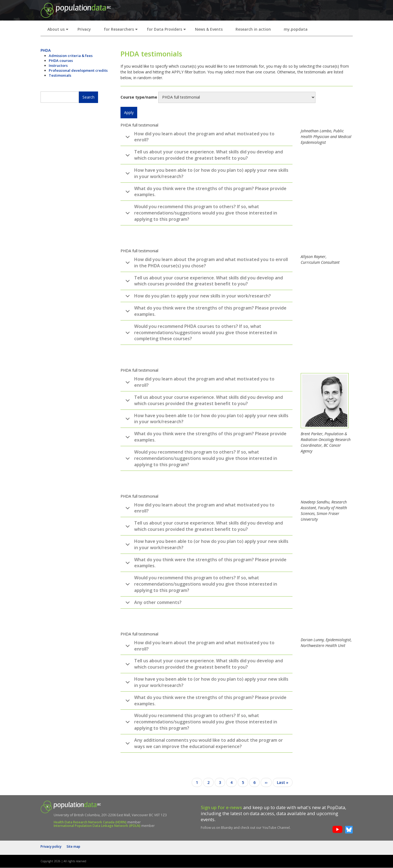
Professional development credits (78, 70)
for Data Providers (167, 31)
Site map (73, 846)
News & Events (209, 29)
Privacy (84, 29)
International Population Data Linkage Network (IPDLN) (97, 826)
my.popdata (296, 29)
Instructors (58, 65)
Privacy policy (51, 846)
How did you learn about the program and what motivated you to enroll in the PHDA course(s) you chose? (206, 263)
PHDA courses (61, 61)
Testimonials (60, 75)
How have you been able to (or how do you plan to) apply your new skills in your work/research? (206, 174)
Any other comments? (153, 604)
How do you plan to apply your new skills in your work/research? (197, 297)
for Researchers (122, 31)
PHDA (46, 50)
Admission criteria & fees (71, 56)
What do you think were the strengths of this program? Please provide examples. (205, 193)
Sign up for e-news (221, 807)
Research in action (253, 29)
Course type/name (139, 97)
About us (59, 31)
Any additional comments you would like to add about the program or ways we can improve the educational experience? (203, 744)
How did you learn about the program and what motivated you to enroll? (199, 138)
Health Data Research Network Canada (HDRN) (90, 822)
